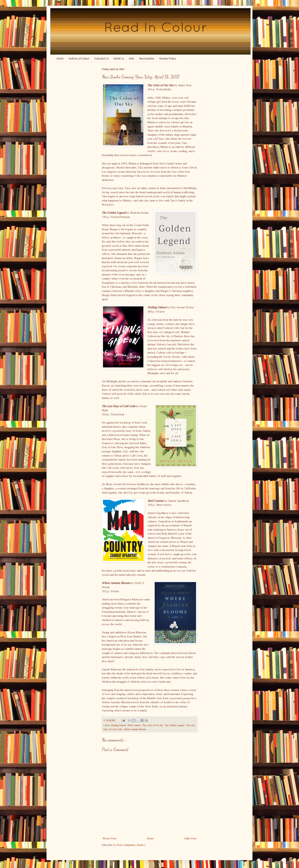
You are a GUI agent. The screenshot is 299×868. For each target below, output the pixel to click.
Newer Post (109, 839)
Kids (131, 59)
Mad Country (134, 725)
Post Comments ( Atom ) (131, 845)
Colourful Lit (101, 59)
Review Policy (168, 59)
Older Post (190, 839)
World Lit (119, 59)
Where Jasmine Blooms (135, 729)
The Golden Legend (175, 725)
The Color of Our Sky (153, 725)
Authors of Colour (79, 59)
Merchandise (147, 59)
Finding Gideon (119, 725)
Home (60, 59)
